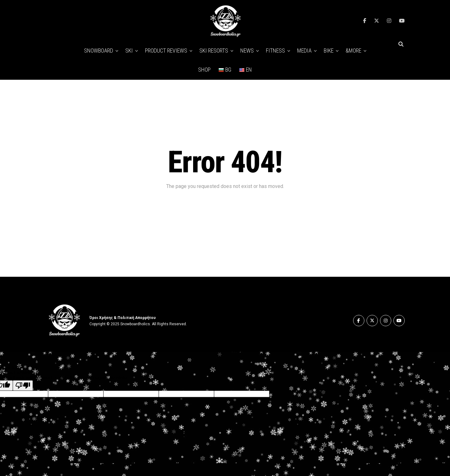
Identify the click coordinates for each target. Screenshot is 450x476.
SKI (129, 51)
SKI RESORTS (214, 51)
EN (245, 70)
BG (225, 70)
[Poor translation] (23, 385)
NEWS (247, 51)
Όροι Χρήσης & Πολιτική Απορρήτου (122, 318)
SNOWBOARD (99, 51)
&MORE (353, 51)
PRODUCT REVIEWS (166, 51)
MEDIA (304, 51)
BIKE (329, 51)
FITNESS (275, 51)
